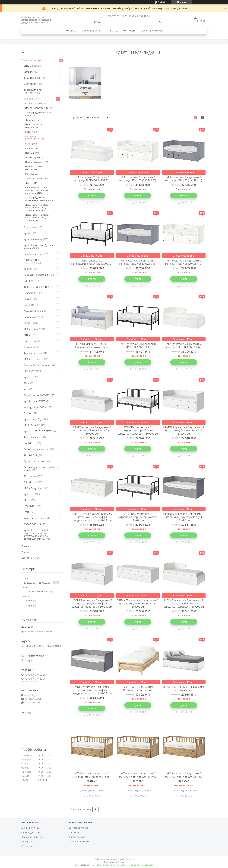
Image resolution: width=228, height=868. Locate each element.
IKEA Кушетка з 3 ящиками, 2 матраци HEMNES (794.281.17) (184, 262)
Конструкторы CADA (35, 407)
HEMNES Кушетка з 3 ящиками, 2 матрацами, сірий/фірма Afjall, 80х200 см (184, 517)
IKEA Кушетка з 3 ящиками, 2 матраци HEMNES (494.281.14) (184, 179)
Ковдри (29, 132)
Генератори (30, 341)
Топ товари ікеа (32, 437)
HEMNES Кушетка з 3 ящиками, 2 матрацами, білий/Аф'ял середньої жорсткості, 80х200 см (92, 604)
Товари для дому (33, 353)
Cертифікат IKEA (30, 558)
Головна (70, 31)
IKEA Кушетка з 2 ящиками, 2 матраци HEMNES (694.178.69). (138, 775)
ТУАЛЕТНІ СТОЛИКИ (35, 178)
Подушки (30, 153)
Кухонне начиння (33, 239)
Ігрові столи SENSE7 (35, 401)
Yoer (26, 389)
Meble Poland (31, 425)
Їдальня (28, 72)
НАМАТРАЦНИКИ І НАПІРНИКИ (34, 168)
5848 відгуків (164, 2)
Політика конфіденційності (141, 865)
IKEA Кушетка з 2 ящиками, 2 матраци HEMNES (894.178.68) (92, 775)
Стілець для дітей (31, 832)
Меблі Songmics (32, 488)
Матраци (30, 174)
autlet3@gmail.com (34, 695)
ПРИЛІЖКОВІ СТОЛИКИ (36, 108)
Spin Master (30, 482)
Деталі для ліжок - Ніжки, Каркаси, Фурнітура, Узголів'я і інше (37, 208)
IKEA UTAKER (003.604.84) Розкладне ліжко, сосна (138, 688)
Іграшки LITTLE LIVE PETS (37, 431)
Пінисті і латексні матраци (34, 126)
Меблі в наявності (34, 359)
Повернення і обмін (79, 842)
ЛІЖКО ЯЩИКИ (33, 157)
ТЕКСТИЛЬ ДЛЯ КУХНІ (36, 287)
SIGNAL (28, 323)
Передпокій (30, 293)
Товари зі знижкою (151, 31)
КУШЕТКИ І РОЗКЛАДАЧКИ (33, 138)
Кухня (27, 233)
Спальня (28, 99)
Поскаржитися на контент (114, 865)
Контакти (129, 31)
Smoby (27, 413)
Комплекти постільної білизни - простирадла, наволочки (37, 190)
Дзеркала (30, 120)
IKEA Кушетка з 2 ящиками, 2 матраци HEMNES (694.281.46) (184, 775)
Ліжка (28, 183)
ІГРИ (26, 512)
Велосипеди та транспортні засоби (39, 469)
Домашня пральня (34, 311)
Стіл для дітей (29, 842)
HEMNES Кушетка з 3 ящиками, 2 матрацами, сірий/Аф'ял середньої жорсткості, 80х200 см (92, 690)
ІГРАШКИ (29, 506)
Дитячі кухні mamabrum (36, 449)
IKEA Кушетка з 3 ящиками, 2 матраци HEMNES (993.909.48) (138, 262)
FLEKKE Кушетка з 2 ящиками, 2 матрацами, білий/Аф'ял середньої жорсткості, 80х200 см (184, 604)
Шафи (28, 144)
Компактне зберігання (36, 275)
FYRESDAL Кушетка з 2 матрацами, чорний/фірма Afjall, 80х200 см (138, 517)
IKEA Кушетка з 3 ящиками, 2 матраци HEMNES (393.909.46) (138, 179)
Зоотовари (30, 347)
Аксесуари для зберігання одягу (38, 114)
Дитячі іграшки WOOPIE (36, 395)
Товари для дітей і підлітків (34, 91)
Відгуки (25, 552)
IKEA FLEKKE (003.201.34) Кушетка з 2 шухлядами (184, 688)
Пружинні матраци (35, 162)
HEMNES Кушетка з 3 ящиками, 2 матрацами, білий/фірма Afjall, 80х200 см (184, 430)
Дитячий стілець (30, 828)
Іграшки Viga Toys (33, 419)
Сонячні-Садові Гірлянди (37, 365)
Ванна (27, 305)
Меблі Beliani (31, 329)
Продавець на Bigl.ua (114, 862)
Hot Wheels (30, 443)
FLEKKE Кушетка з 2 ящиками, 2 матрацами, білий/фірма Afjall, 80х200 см (92, 430)
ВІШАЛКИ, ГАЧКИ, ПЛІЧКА (38, 103)
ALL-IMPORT (30, 455)
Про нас (113, 31)
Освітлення (30, 84)
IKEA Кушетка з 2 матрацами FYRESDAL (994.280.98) (138, 345)
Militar (27, 335)
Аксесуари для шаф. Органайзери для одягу (37, 199)
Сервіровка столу (33, 254)
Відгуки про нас (77, 837)
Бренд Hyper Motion (34, 461)
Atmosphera (30, 476)
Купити (92, 195)
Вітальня (29, 66)
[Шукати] (161, 22)
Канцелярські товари (35, 518)
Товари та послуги (92, 31)
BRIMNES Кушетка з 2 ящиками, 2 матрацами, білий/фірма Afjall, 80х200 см (138, 604)
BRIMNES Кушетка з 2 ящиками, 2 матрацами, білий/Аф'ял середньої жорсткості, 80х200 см (92, 517)
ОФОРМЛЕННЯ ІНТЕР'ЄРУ (32, 261)
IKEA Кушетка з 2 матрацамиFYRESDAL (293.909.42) (92, 262)
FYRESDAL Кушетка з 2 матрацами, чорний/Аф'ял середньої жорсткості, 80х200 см (138, 430)
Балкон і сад (30, 317)
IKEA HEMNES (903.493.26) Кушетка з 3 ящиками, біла (92, 345)
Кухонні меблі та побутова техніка (38, 247)
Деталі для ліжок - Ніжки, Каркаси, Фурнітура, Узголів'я (37, 218)
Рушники (28, 281)
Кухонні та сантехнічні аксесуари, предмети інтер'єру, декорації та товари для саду (36, 534)
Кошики (28, 299)
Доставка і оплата (78, 828)
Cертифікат (28, 846)
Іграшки (28, 269)
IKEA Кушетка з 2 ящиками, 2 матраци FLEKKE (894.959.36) (92, 179)
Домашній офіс (32, 78)
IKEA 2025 (29, 371)
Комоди (29, 148)
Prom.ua (130, 859)
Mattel (27, 500)
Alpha (27, 383)
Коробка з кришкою (32, 837)
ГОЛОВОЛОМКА (33, 524)
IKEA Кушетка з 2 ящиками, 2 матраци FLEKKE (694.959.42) (184, 345)
